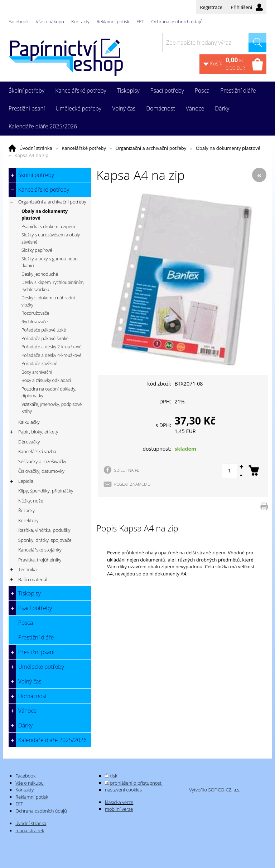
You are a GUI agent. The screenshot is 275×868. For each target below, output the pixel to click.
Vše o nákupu (50, 21)
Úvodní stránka (36, 148)
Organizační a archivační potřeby (151, 148)
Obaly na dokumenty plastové (228, 148)
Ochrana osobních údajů (177, 21)
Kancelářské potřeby (84, 148)
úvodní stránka (31, 823)
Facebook (19, 21)
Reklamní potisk (113, 21)
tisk (114, 776)
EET (140, 21)
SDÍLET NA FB (127, 470)
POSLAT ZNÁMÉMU (132, 484)
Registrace (211, 7)
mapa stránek (30, 830)
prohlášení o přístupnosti (136, 783)
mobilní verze (119, 809)
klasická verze (119, 802)
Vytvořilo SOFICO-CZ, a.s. (215, 790)
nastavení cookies (123, 790)
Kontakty (80, 21)
